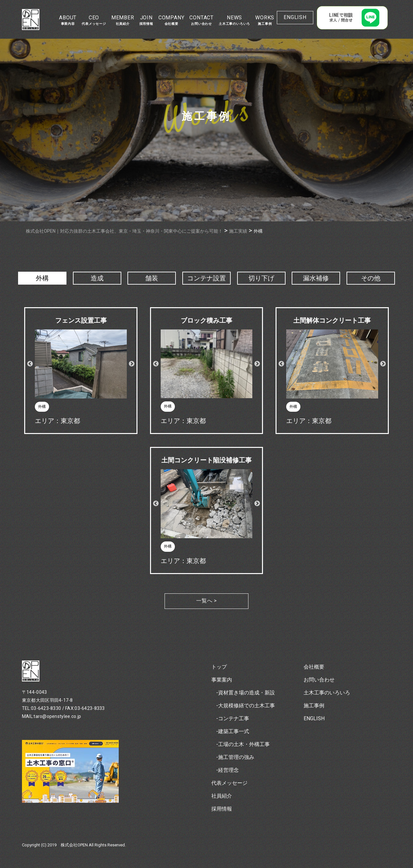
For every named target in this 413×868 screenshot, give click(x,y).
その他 (371, 278)
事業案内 (222, 680)
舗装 (152, 278)
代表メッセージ (229, 783)
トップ (219, 667)
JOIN (146, 20)
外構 (42, 278)
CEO (94, 20)
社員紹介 (222, 796)
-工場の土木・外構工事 (243, 744)
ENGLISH (295, 17)
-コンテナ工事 (233, 718)
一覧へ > (206, 601)
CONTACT (201, 20)
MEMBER (123, 20)
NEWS (234, 20)
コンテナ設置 (206, 278)
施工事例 (314, 706)
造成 (97, 278)
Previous (30, 364)
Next (132, 364)
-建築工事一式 (233, 731)
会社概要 (314, 667)
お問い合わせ (319, 680)
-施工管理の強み (235, 757)
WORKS (265, 20)
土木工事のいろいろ (327, 693)
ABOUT (68, 20)
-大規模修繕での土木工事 (246, 706)
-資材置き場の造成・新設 (246, 693)
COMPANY (171, 20)
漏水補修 (316, 278)
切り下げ (261, 278)
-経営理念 (227, 770)
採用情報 (222, 809)
